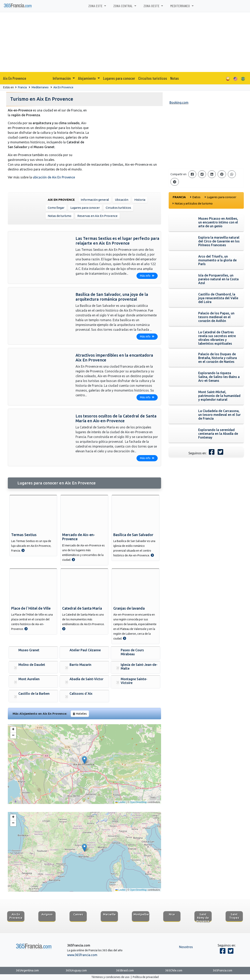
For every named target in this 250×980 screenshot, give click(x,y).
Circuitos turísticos (118, 208)
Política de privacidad (146, 977)
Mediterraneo (40, 87)
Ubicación (122, 200)
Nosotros (186, 947)
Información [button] (62, 78)
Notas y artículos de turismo (194, 203)
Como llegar (56, 208)
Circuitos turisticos (153, 78)
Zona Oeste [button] (152, 6)
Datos (196, 197)
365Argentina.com (27, 970)
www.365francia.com (82, 955)
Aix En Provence (15, 78)
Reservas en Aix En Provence (97, 216)
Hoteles (81, 714)
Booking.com (179, 102)
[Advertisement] (125, 42)
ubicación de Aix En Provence (54, 177)
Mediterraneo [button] (180, 6)
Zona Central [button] (123, 6)
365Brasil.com (125, 970)
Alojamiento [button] (87, 78)
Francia (22, 87)
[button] (84, 760)
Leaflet (120, 802)
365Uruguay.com (76, 970)
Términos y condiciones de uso (110, 977)
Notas (175, 78)
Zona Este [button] (96, 6)
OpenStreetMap (138, 802)
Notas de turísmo (60, 216)
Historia (140, 200)
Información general (95, 200)
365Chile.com (174, 970)
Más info (147, 276)
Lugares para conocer (119, 78)
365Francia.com (223, 970)
